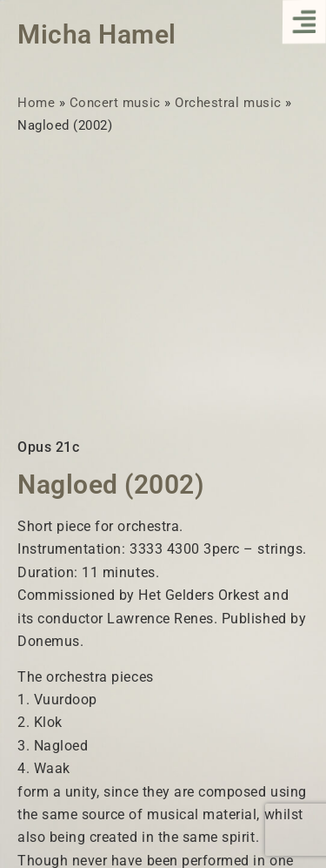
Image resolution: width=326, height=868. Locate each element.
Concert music (115, 103)
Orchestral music (228, 103)
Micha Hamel (97, 34)
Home (36, 103)
